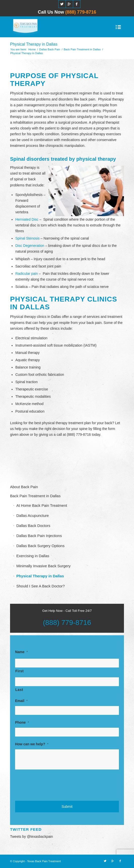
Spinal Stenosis (28, 238)
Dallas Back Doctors (33, 526)
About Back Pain (24, 487)
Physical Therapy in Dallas (34, 44)
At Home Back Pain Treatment (42, 505)
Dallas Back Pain (50, 49)
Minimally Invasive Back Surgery (43, 566)
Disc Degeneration (30, 246)
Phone (22, 723)
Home (32, 49)
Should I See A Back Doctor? (41, 586)
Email (21, 701)
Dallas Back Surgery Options (40, 546)
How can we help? (32, 744)
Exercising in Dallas (33, 556)
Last (19, 690)
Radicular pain (27, 274)
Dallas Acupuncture (33, 515)
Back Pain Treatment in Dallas (82, 49)
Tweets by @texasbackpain (32, 837)
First (19, 671)
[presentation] (53, 784)
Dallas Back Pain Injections (39, 536)
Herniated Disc (27, 219)
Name (21, 652)
